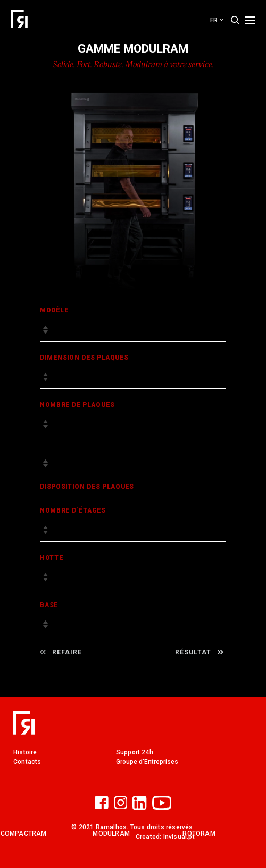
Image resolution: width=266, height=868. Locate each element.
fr (217, 20)
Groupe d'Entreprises (147, 762)
